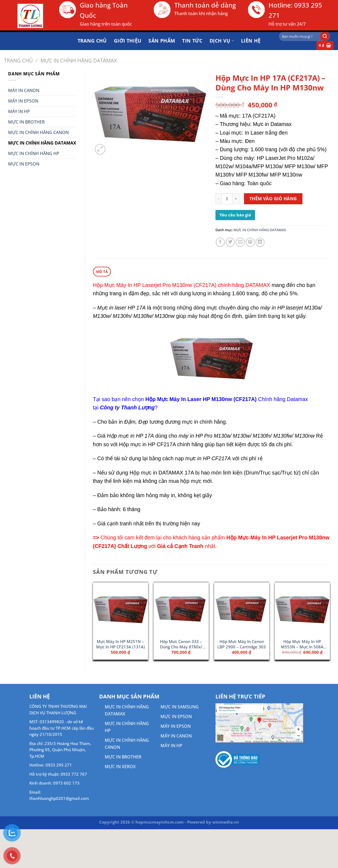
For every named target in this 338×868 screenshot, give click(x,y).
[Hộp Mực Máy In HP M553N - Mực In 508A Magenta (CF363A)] (302, 609)
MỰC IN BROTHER (26, 122)
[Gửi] (325, 36)
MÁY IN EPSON (23, 101)
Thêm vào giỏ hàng (273, 199)
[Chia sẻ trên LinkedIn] (260, 242)
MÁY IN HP (19, 111)
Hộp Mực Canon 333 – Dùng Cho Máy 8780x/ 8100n (181, 644)
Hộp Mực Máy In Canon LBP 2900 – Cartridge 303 (242, 644)
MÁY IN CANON (24, 90)
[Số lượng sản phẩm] (227, 199)
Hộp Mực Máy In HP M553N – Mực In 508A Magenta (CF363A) (302, 644)
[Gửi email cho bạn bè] (240, 242)
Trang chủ (92, 41)
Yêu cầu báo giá (235, 215)
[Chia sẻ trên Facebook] (220, 242)
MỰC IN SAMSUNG (180, 707)
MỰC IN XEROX (120, 766)
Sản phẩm (162, 41)
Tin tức (192, 41)
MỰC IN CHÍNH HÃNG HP (34, 153)
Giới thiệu (128, 41)
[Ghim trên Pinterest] (250, 242)
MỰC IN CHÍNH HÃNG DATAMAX (79, 60)
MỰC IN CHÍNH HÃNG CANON (38, 132)
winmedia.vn (226, 822)
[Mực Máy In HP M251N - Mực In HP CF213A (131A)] (121, 609)
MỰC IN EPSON (24, 164)
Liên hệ (251, 41)
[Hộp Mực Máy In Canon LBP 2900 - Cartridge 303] (242, 609)
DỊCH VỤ (222, 41)
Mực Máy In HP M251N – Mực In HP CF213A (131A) (121, 644)
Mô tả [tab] (102, 271)
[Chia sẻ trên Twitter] (230, 242)
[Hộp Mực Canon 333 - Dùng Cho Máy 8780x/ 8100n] (181, 609)
